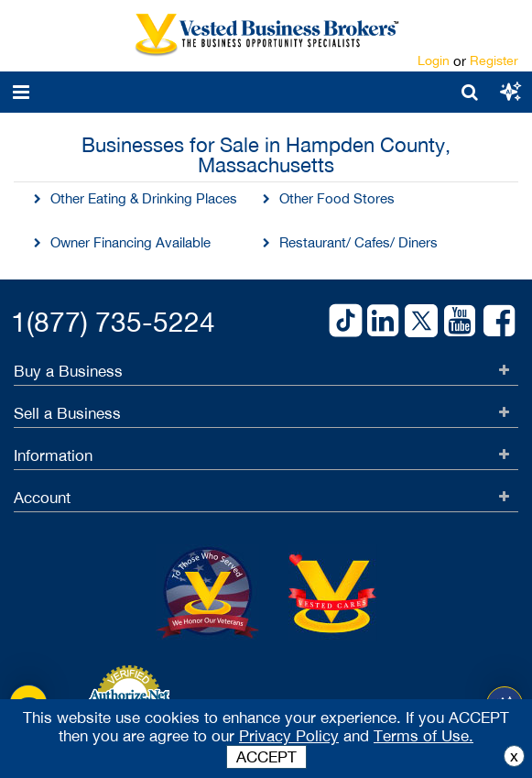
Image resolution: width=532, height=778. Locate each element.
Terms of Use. (423, 736)
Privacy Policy (289, 736)
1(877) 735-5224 (113, 321)
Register (494, 60)
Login (434, 60)
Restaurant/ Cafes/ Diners (358, 242)
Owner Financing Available (130, 242)
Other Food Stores (337, 198)
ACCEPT (266, 757)
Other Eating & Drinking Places (144, 198)
